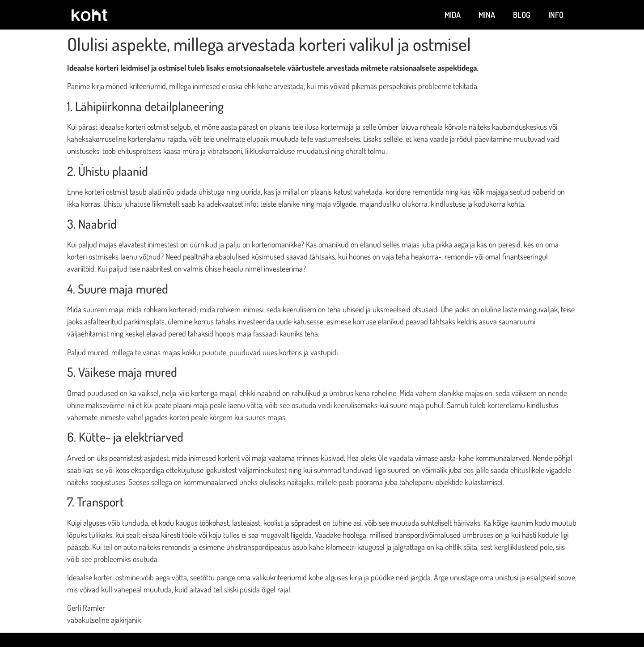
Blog (522, 15)
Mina (487, 15)
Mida (453, 15)
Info (556, 15)
